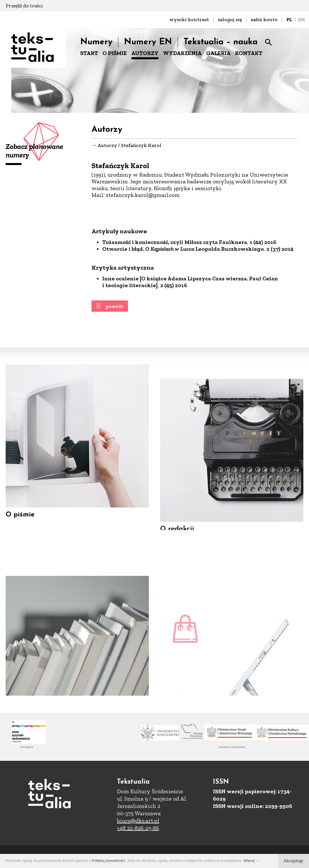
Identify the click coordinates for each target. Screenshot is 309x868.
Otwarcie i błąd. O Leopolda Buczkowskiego (183, 274)
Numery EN (148, 42)
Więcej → (251, 861)
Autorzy (107, 146)
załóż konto (264, 19)
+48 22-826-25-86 (138, 828)
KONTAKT (249, 53)
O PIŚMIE (115, 53)
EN (302, 19)
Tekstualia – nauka (221, 42)
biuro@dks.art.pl (138, 821)
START (89, 53)
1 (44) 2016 (263, 268)
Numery (96, 42)
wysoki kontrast (189, 19)
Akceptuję (293, 861)
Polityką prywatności (108, 861)
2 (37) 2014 (280, 274)
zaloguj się (230, 19)
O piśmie (20, 524)
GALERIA (218, 53)
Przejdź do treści (24, 6)
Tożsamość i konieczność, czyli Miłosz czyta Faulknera (175, 268)
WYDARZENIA (182, 53)
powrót (115, 310)
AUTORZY (145, 53)
